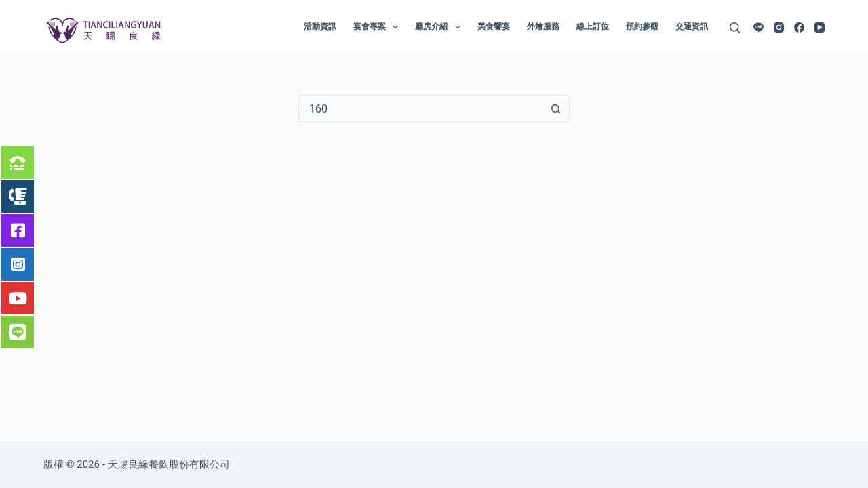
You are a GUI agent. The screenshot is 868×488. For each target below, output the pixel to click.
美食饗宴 (494, 26)
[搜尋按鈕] (556, 108)
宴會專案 (378, 27)
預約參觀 (642, 26)
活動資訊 (320, 26)
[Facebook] (799, 27)
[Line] (758, 27)
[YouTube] (820, 27)
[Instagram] (779, 27)
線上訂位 (593, 26)
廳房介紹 (440, 27)
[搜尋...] (420, 108)
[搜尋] (735, 27)
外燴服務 (543, 26)
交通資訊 (692, 26)
